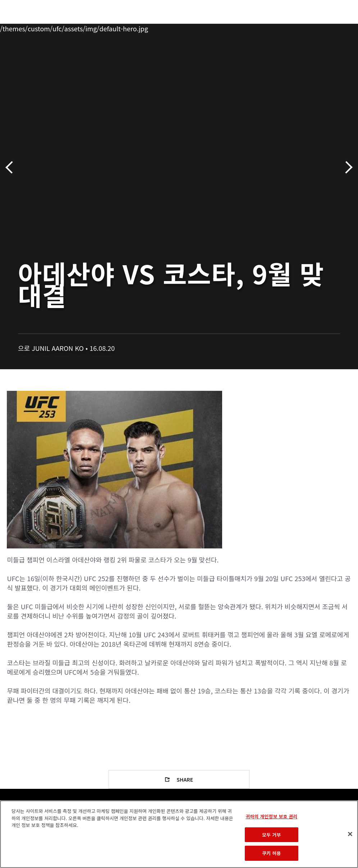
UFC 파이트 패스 (274, 27)
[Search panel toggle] (335, 27)
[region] (179, 834)
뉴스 (106, 27)
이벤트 (21, 27)
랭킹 (48, 27)
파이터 (79, 27)
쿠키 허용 (271, 853)
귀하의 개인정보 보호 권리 (271, 816)
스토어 (316, 27)
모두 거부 (271, 835)
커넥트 (232, 27)
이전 (12, 168)
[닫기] (350, 834)
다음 (346, 168)
